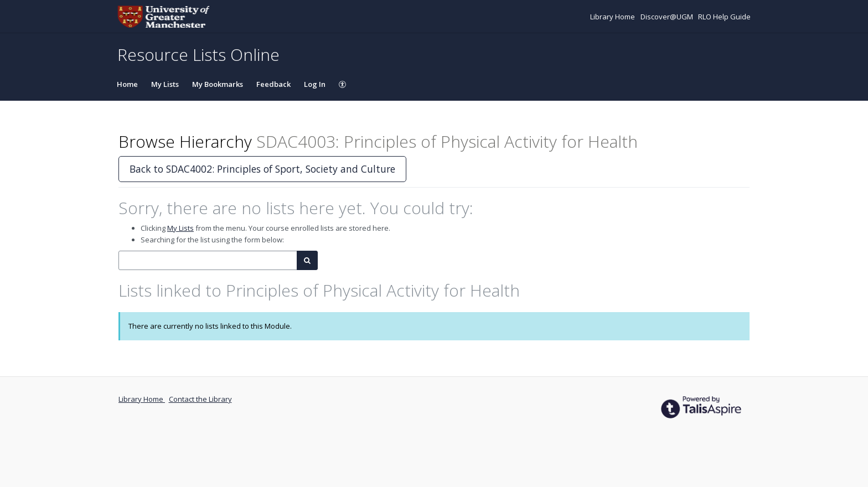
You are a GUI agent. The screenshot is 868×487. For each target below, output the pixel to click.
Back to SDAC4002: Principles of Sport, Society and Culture (262, 169)
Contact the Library (200, 399)
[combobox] (208, 260)
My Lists (165, 84)
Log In (315, 84)
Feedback (273, 84)
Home (127, 84)
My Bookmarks (218, 84)
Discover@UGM (668, 17)
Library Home (613, 17)
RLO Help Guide (724, 17)
